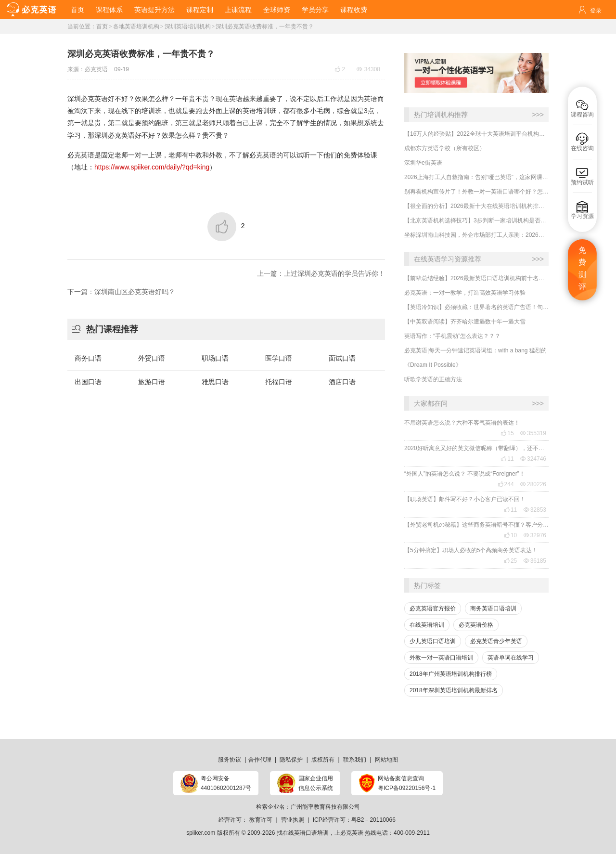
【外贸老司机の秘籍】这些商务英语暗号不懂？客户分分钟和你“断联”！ (476, 525)
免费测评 (582, 269)
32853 (535, 510)
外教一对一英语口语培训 (441, 658)
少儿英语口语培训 (433, 641)
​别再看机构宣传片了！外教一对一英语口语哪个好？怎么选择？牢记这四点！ (476, 192)
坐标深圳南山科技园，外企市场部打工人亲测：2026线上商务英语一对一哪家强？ (476, 235)
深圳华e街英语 (423, 163)
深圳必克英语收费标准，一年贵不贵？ (265, 26)
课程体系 (109, 10)
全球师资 (277, 10)
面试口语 (342, 358)
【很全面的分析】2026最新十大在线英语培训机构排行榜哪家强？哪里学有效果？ (476, 206)
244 (506, 484)
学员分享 (315, 10)
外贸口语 (152, 358)
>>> (538, 115)
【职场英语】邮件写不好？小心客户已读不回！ (465, 499)
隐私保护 (291, 760)
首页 (77, 10)
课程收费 (354, 10)
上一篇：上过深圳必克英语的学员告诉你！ (321, 273)
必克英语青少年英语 (496, 641)
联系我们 (355, 760)
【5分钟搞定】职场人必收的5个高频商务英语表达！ (471, 550)
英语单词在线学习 (511, 658)
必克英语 (96, 69)
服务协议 (230, 760)
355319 (533, 433)
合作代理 (260, 760)
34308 (368, 69)
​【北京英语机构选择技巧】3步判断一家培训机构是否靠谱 (476, 220)
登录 (596, 11)
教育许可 (261, 820)
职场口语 (215, 358)
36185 (535, 561)
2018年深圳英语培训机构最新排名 (454, 690)
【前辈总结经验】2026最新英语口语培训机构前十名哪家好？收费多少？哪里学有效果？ (476, 278)
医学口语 (279, 358)
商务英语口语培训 (493, 608)
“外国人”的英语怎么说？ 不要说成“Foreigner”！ (465, 474)
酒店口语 (342, 382)
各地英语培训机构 (136, 26)
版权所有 (323, 760)
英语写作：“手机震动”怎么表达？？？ (452, 336)
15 (507, 433)
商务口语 (88, 358)
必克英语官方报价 (433, 608)
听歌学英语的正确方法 (433, 379)
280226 (533, 484)
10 (510, 535)
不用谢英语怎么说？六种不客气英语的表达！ (462, 423)
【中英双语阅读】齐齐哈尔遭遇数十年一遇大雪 (465, 322)
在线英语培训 (427, 625)
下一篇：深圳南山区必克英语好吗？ (121, 292)
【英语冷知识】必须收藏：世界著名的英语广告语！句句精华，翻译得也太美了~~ (476, 307)
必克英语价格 (476, 625)
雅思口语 (215, 382)
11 (507, 459)
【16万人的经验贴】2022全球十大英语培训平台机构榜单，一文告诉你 (476, 134)
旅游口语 (152, 382)
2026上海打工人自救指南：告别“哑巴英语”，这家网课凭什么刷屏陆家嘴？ (476, 177)
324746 (533, 459)
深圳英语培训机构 (188, 26)
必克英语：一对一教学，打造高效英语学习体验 (465, 293)
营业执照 (293, 820)
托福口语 (279, 382)
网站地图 (386, 760)
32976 (535, 535)
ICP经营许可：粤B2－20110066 (354, 820)
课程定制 (200, 10)
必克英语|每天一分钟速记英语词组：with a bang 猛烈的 (475, 350)
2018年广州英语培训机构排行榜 (451, 674)
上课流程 (238, 10)
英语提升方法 (154, 10)
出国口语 (88, 382)
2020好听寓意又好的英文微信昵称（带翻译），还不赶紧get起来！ (476, 448)
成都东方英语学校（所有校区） (445, 148)
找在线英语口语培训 (303, 833)
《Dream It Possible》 (433, 365)
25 (510, 561)
